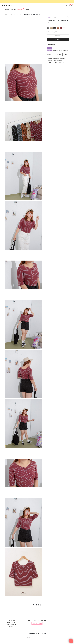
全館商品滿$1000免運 (57, 48)
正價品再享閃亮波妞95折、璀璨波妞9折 (60, 50)
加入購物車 (58, 40)
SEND (45, 637)
